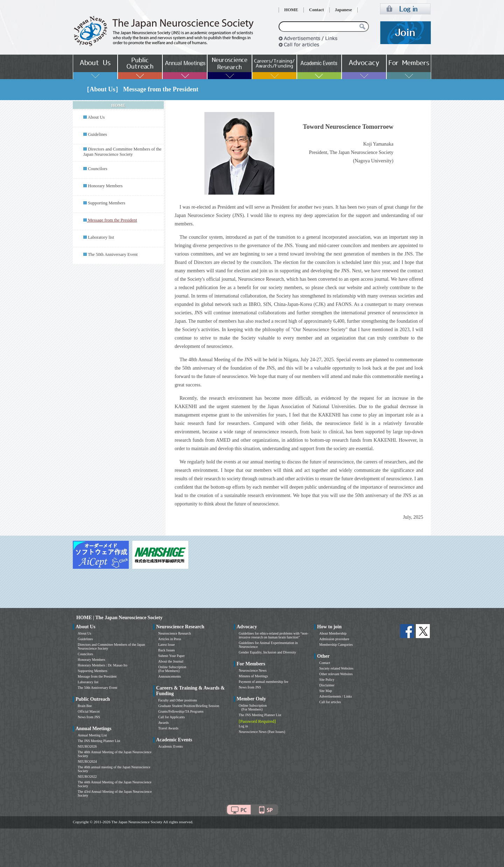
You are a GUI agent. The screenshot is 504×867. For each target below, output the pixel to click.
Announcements (170, 676)
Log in (243, 726)
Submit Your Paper (171, 656)
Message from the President (97, 676)
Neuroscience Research (175, 633)
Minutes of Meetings (253, 676)
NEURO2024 (87, 761)
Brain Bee (85, 706)
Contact (317, 10)
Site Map (325, 691)
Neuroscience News (253, 670)
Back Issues (167, 650)
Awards (163, 723)
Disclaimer (327, 685)
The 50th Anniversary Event (113, 254)
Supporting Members (107, 203)
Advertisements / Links (335, 696)
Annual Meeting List (92, 735)
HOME (291, 10)
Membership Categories (336, 645)
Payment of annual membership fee (264, 682)
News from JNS (89, 717)
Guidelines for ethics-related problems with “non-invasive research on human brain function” (274, 635)
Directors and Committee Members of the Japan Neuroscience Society (122, 152)
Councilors (97, 169)
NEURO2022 (87, 777)
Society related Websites (336, 668)
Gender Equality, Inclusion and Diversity (267, 652)
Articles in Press (170, 639)
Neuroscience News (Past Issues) (262, 732)
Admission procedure (334, 639)
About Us (96, 117)
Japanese (344, 10)
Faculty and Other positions (178, 700)
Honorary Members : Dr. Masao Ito (103, 665)
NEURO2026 (87, 746)
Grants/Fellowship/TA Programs (181, 711)
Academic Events (170, 746)
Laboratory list (101, 237)
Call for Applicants (171, 717)
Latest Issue (167, 645)
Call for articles (330, 702)
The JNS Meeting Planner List (99, 741)
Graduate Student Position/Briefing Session (189, 706)
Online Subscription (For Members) (172, 669)
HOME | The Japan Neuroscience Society (119, 618)
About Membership (333, 633)
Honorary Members (105, 186)
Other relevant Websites (336, 674)
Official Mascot (89, 711)
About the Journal (171, 661)
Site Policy (327, 680)
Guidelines (97, 134)
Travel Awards (168, 728)
